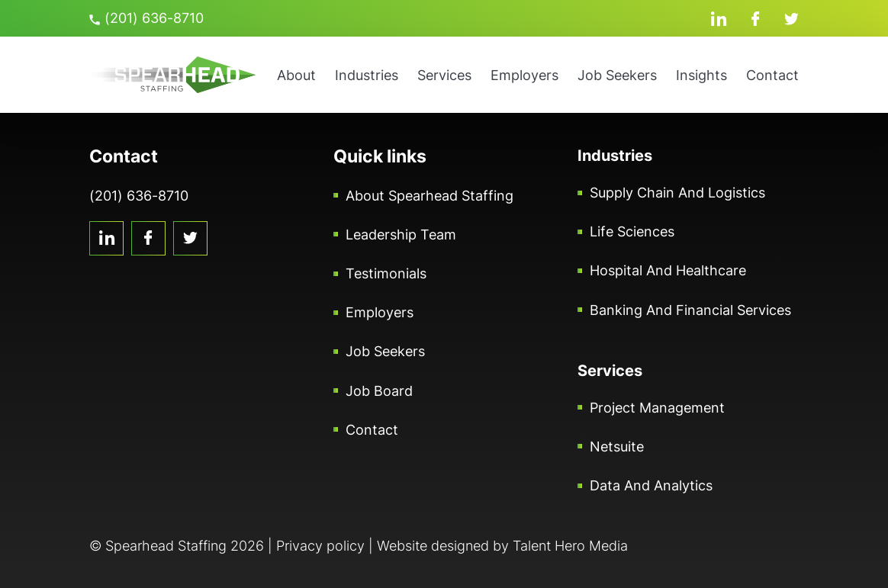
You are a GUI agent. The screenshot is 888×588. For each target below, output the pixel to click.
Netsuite (617, 447)
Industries (367, 75)
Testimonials (386, 273)
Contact (772, 75)
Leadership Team (401, 235)
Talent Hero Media (570, 546)
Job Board (379, 391)
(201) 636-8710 (146, 18)
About (296, 75)
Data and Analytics (651, 485)
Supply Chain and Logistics (677, 193)
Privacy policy (320, 546)
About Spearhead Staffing (430, 196)
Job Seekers (617, 75)
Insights (701, 75)
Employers (524, 75)
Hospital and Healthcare (668, 270)
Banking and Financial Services (690, 310)
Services (444, 75)
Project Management (657, 408)
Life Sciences (632, 231)
